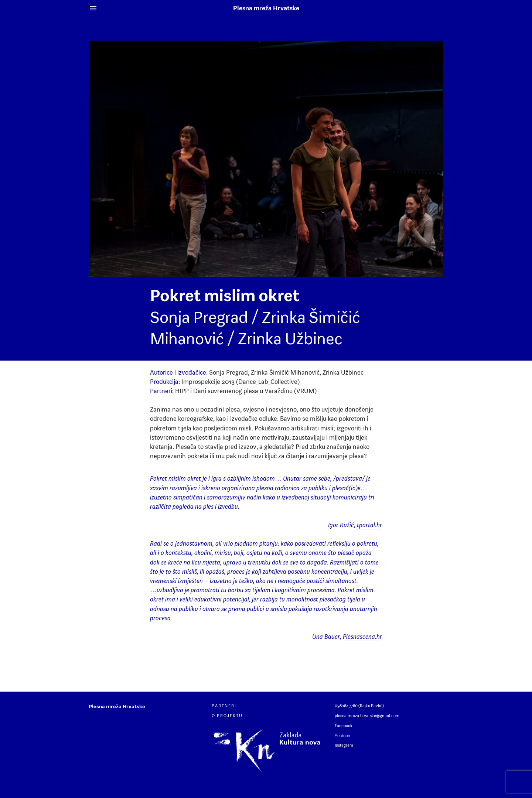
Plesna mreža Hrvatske (266, 8)
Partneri (224, 706)
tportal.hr (369, 525)
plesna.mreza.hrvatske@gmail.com (367, 716)
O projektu (227, 716)
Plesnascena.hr (362, 637)
